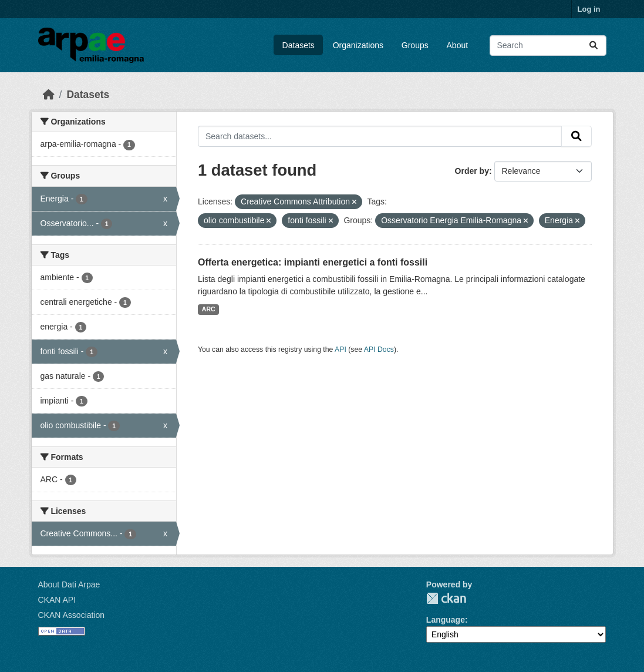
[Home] (49, 95)
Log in (589, 9)
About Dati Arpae (69, 584)
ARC (209, 309)
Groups (415, 45)
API (340, 350)
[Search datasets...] (548, 46)
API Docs (379, 350)
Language (446, 620)
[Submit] (594, 46)
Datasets (299, 45)
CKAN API (57, 600)
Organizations (358, 45)
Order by (472, 171)
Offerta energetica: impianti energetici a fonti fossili (313, 262)
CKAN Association (72, 615)
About (458, 45)
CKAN (446, 598)
